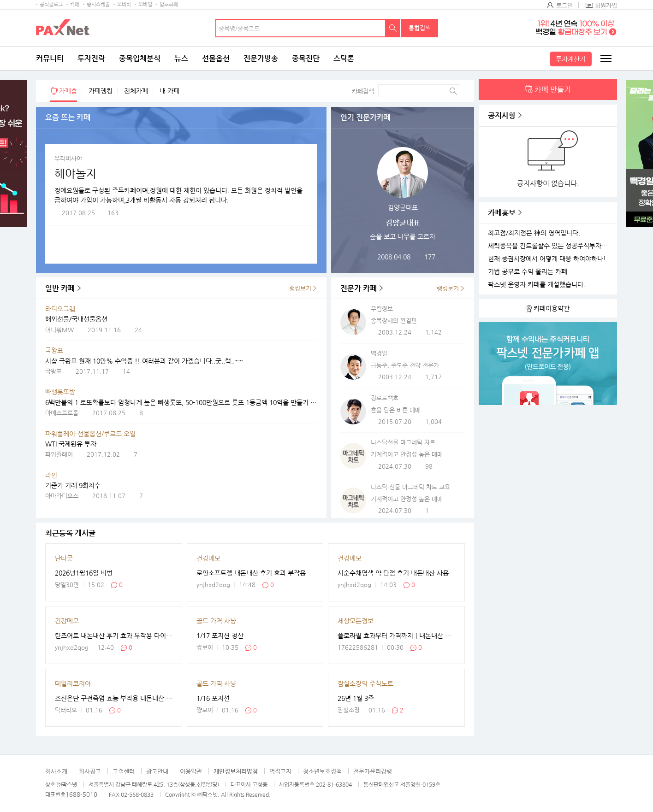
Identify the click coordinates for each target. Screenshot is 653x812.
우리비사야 (68, 158)
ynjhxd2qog (213, 585)
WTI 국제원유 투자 (71, 444)
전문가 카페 (359, 288)
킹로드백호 (385, 398)
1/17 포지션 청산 (220, 635)
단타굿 (64, 558)
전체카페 (136, 91)
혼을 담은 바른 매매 (396, 410)
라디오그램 (60, 309)
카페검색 (363, 91)
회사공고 (90, 771)
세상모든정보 (356, 621)
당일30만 (67, 585)
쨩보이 (205, 647)
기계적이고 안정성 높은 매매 (407, 454)
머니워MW (59, 330)
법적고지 (280, 771)
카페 (75, 4)
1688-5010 (81, 794)
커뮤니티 (50, 58)
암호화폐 (169, 4)
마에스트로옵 (62, 413)
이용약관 (191, 771)
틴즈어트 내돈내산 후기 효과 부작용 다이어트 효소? (114, 635)
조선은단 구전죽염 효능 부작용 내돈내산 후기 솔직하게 (114, 698)
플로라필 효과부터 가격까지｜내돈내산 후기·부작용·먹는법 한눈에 (396, 635)
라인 (51, 475)
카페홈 (68, 91)
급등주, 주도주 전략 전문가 (405, 365)
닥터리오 (66, 710)
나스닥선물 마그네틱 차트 (403, 442)
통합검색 (420, 28)
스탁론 (344, 58)
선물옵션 (216, 58)
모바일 (145, 4)
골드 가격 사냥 (216, 621)
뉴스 (181, 58)
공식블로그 (51, 4)
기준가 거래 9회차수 (73, 485)
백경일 (379, 353)
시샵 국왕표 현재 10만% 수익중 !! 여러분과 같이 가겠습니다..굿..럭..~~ (144, 361)
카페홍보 (502, 213)
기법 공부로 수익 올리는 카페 (528, 272)
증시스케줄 (98, 4)
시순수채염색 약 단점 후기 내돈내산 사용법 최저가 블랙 (396, 573)
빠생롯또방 (60, 392)
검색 (393, 28)
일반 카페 (60, 288)
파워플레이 (59, 454)
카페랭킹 (101, 91)
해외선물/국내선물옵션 (76, 319)
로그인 (564, 5)
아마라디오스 (62, 496)
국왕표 (54, 350)
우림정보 (382, 309)
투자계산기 (571, 59)
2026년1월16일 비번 (84, 573)
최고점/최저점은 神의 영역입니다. (534, 233)
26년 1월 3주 (356, 698)
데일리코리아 (73, 683)
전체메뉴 (606, 59)
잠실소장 (349, 710)
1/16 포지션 (213, 698)
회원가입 (606, 5)
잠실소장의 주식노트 (365, 683)
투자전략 (91, 58)
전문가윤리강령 (373, 771)
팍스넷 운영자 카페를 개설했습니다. (537, 285)
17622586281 (358, 647)
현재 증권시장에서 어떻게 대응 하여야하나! (547, 259)
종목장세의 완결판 (394, 321)
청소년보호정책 (322, 771)
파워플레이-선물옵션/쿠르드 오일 (90, 434)
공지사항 (502, 115)
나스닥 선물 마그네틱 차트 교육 (410, 487)
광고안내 (157, 771)
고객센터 (124, 771)
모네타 (124, 4)
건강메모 (208, 558)
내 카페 (169, 91)
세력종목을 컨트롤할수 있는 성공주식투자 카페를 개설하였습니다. (549, 246)
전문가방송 (261, 58)
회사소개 (56, 771)
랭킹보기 (300, 288)
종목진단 (306, 58)
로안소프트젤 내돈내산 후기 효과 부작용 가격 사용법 (255, 573)
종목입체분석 (140, 58)
